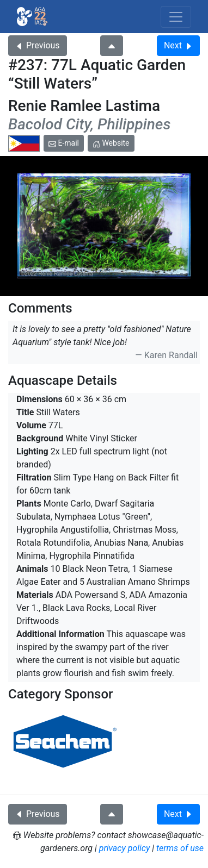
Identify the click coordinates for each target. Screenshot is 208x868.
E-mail (64, 143)
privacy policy (125, 848)
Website (111, 143)
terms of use (180, 848)
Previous (38, 45)
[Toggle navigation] (176, 17)
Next (178, 45)
